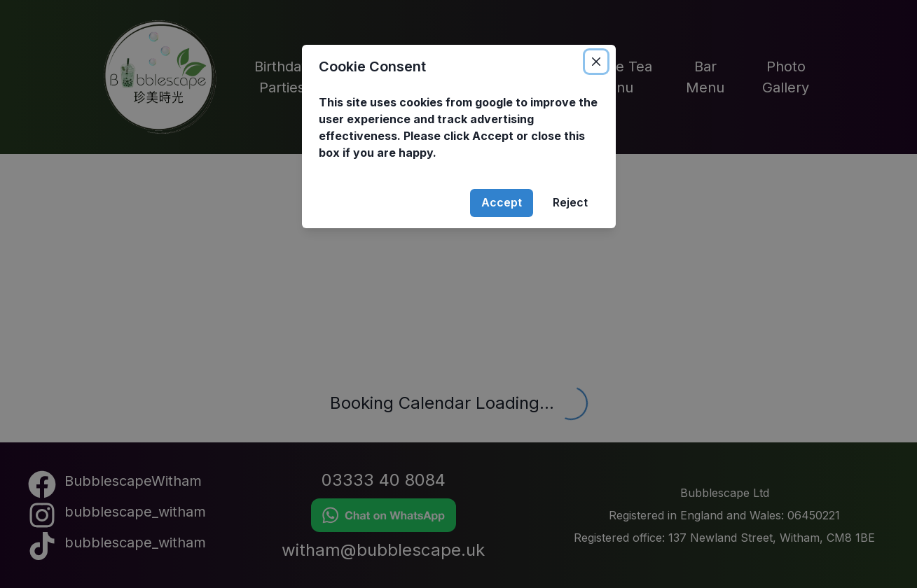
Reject (570, 202)
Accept (502, 202)
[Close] (596, 62)
